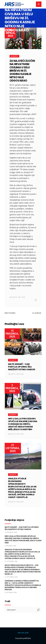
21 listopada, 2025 (13, 448)
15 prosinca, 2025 (12, 334)
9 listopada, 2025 (11, 593)
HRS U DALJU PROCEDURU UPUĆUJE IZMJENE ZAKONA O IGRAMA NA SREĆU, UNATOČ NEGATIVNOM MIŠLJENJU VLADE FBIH (23, 424)
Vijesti (14, 56)
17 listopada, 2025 (11, 577)
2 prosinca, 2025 (12, 388)
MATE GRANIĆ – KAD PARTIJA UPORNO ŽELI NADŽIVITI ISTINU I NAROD (22, 367)
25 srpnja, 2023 (10, 33)
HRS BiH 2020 (23, 633)
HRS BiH (22, 297)
